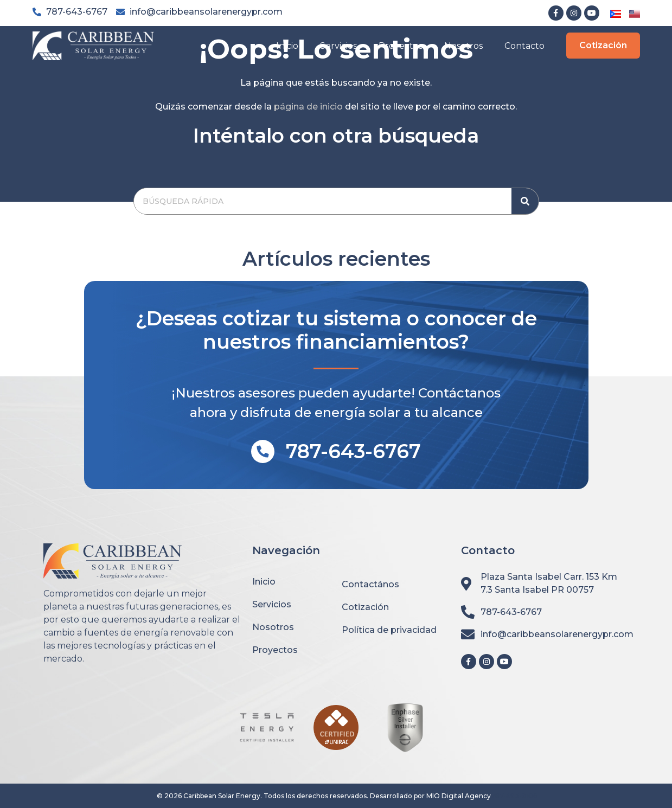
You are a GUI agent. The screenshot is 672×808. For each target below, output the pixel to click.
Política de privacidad (389, 630)
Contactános (370, 584)
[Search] (525, 201)
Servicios (338, 46)
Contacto (524, 46)
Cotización (365, 607)
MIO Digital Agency (459, 796)
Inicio (287, 46)
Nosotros (463, 46)
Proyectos (401, 46)
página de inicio (308, 107)
